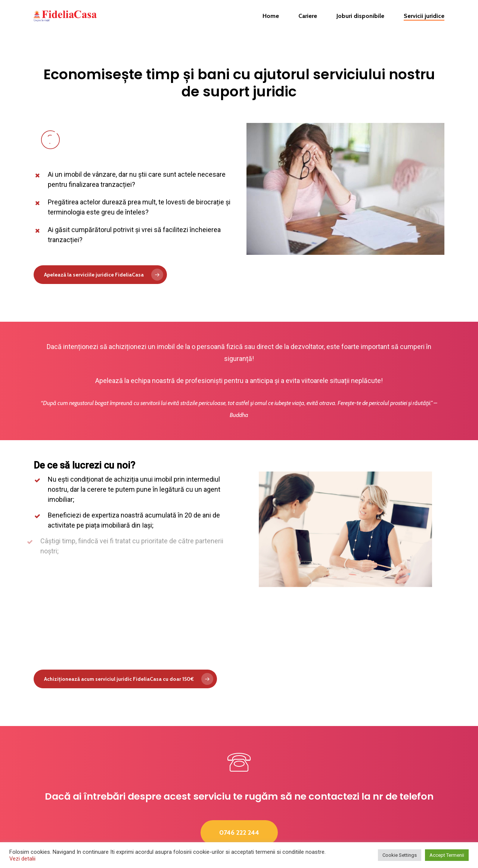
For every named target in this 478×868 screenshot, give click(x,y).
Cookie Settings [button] (400, 855)
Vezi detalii (22, 859)
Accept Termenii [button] (447, 855)
